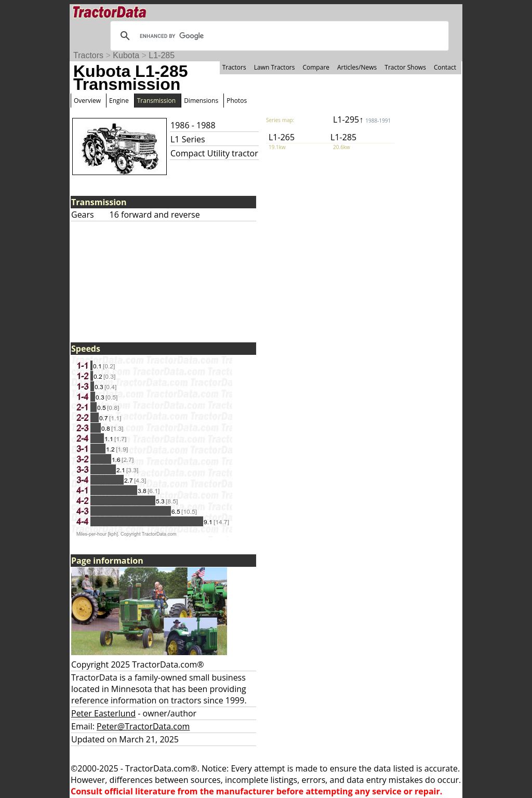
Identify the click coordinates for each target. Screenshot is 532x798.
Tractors (88, 55)
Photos (237, 101)
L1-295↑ (362, 119)
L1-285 (162, 55)
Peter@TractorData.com (143, 726)
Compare (316, 67)
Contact (445, 67)
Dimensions (201, 101)
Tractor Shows (405, 67)
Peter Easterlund (103, 713)
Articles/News (357, 67)
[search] (278, 36)
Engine (119, 101)
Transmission (156, 101)
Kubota (126, 55)
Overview (87, 101)
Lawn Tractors (275, 67)
